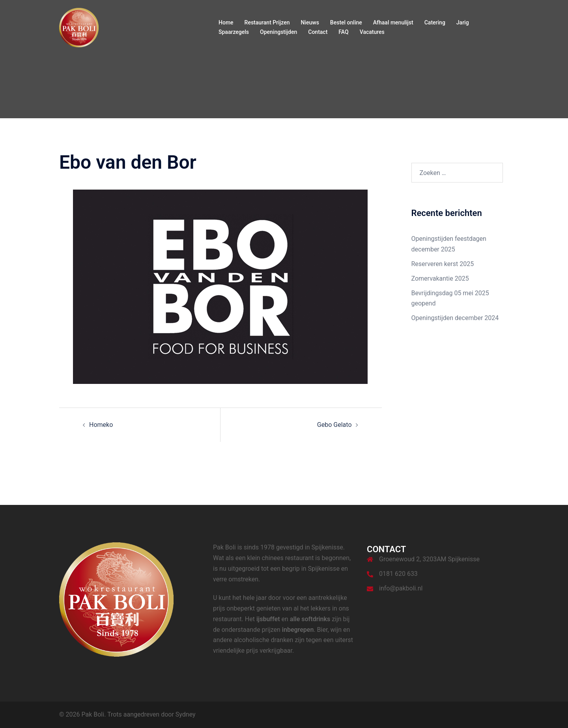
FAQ (343, 32)
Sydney (186, 714)
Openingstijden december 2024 (455, 318)
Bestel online (346, 22)
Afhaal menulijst (393, 22)
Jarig (463, 22)
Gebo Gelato (334, 425)
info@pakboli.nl (401, 588)
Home (226, 22)
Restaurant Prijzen (267, 22)
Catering (435, 22)
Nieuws (310, 22)
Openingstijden (278, 32)
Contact (318, 32)
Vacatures (372, 32)
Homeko (101, 425)
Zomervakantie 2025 (440, 278)
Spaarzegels (234, 32)
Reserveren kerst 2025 (443, 264)
